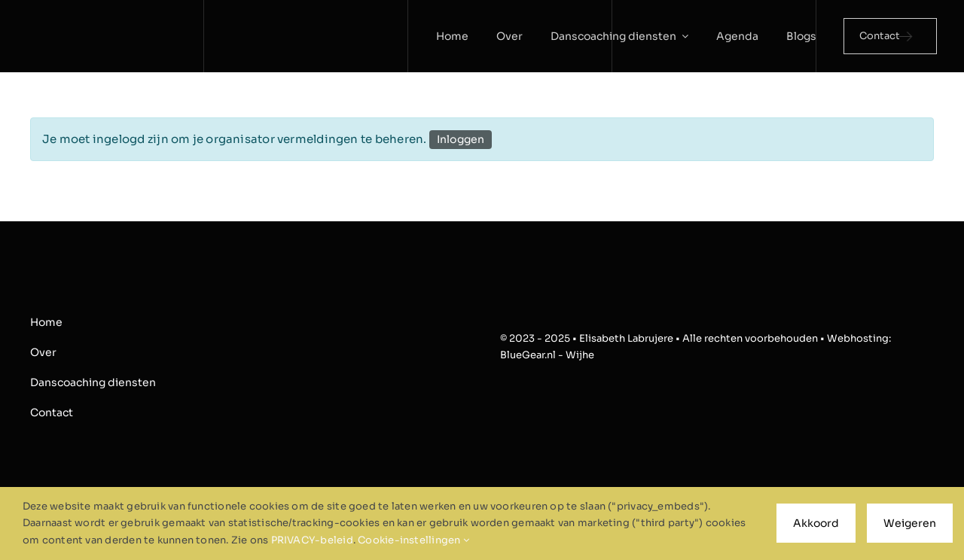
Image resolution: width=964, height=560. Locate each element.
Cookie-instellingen (413, 540)
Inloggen (461, 139)
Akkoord (816, 523)
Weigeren (910, 523)
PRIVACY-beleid (312, 540)
